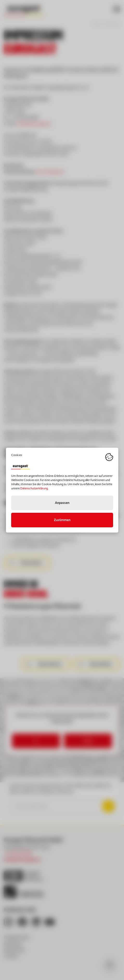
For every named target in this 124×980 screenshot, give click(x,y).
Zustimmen (62, 520)
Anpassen (62, 503)
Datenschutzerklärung (34, 488)
